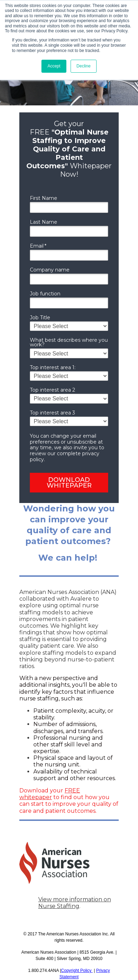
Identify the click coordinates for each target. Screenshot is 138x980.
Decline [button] (84, 66)
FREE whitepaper (50, 794)
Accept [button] (54, 66)
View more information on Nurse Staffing (75, 903)
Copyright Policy (77, 971)
